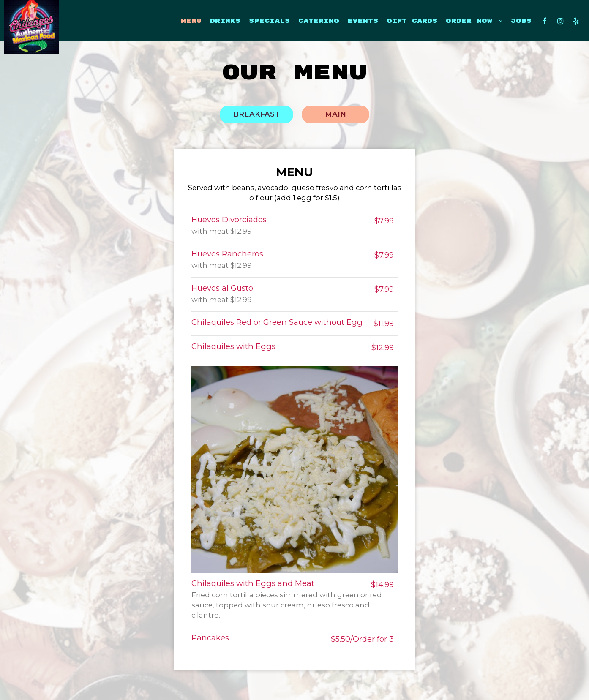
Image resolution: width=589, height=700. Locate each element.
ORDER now (474, 21)
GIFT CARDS (412, 21)
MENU (191, 21)
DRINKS (225, 21)
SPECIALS (269, 21)
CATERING (319, 21)
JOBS (521, 21)
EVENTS (363, 21)
